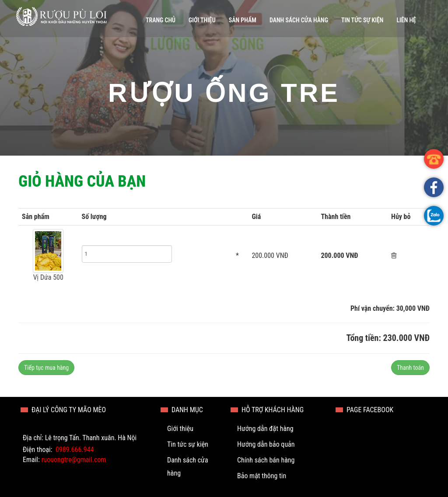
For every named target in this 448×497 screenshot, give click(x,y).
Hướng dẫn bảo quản (266, 444)
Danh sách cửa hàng (299, 20)
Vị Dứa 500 (48, 277)
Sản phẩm (243, 20)
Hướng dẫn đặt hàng (265, 429)
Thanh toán (410, 368)
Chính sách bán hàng (266, 460)
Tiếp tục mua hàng (46, 368)
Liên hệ (406, 20)
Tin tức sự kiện (362, 20)
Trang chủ (161, 20)
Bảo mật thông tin (262, 476)
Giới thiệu (202, 20)
